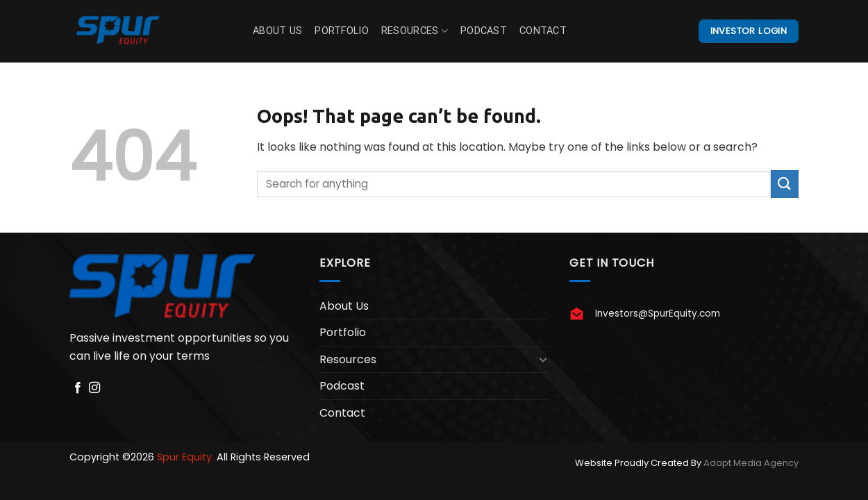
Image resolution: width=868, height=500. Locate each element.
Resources (415, 31)
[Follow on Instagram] (94, 388)
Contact (543, 31)
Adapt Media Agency (751, 463)
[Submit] (785, 184)
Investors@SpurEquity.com (658, 314)
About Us (277, 31)
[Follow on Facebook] (78, 388)
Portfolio (342, 31)
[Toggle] (543, 359)
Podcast (484, 31)
